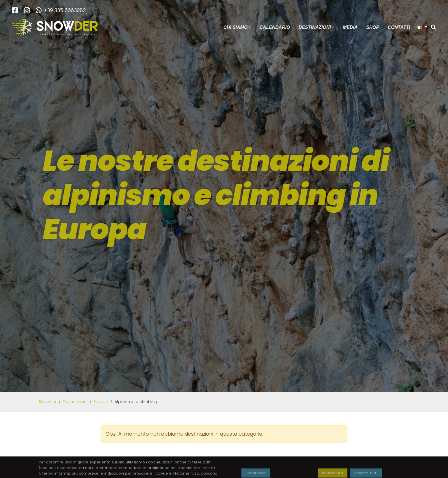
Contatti (399, 27)
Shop (373, 27)
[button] (422, 27)
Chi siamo (235, 27)
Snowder (48, 402)
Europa (101, 402)
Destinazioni (315, 27)
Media (350, 27)
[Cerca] (433, 27)
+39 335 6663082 (61, 10)
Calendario (275, 27)
